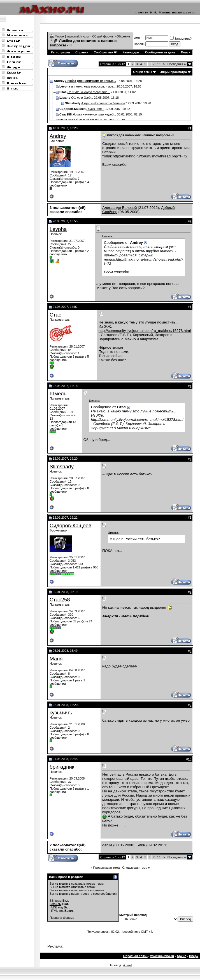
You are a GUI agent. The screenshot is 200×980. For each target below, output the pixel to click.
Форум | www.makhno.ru (72, 36)
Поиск (186, 52)
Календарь (131, 52)
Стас (55, 315)
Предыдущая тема (106, 868)
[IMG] (53, 907)
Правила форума (62, 918)
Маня (56, 659)
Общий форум (103, 36)
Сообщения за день (160, 52)
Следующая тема (135, 868)
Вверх (194, 956)
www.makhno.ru (162, 956)
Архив (182, 956)
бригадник (62, 767)
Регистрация (60, 52)
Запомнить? (181, 39)
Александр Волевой (119, 208)
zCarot (127, 965)
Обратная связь (135, 956)
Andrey (58, 136)
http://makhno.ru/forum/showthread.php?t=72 (150, 156)
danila (107, 845)
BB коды (56, 901)
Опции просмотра (173, 72)
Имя (137, 38)
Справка (82, 52)
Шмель (58, 394)
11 (159, 64)
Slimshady (62, 467)
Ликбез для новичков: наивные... (91, 81)
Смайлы (55, 904)
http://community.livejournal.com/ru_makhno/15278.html (145, 331)
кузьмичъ (61, 713)
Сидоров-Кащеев (70, 526)
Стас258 (60, 600)
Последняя (177, 64)
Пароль (139, 44)
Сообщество (105, 52)
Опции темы (142, 72)
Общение (123, 36)
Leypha (58, 229)
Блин (141, 845)
